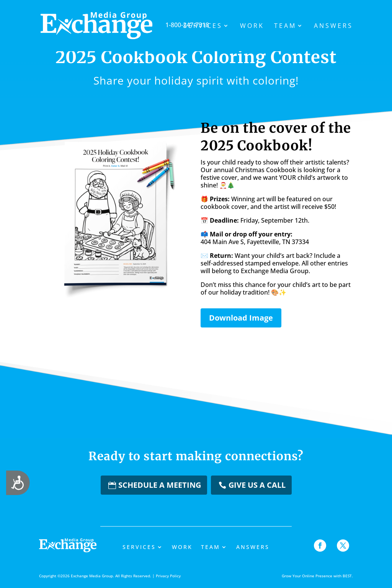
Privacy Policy (168, 576)
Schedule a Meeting (160, 485)
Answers (333, 26)
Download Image (241, 318)
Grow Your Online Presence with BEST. (317, 576)
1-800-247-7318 (149, 25)
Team (285, 26)
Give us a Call (257, 485)
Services (203, 26)
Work (252, 26)
